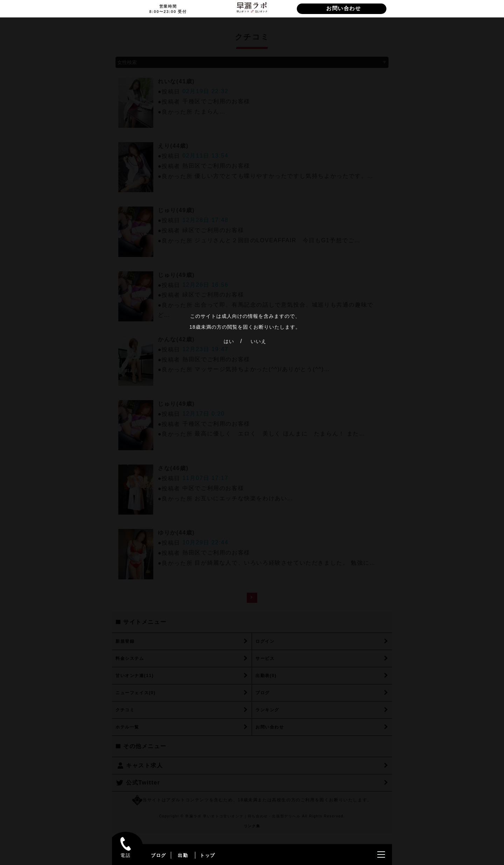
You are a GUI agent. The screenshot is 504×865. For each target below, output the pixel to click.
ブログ (159, 855)
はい (229, 341)
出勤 (183, 855)
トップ (208, 855)
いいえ (258, 341)
